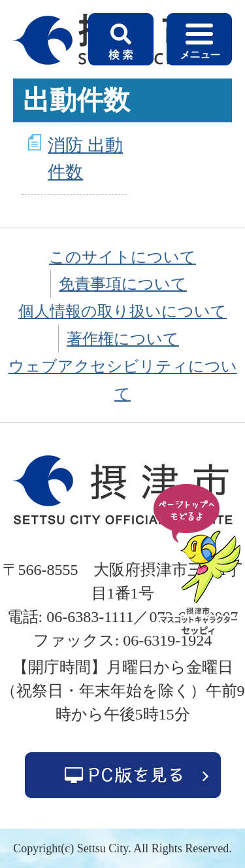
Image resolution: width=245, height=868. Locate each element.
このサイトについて (122, 257)
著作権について (123, 339)
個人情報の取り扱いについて (122, 311)
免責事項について (123, 284)
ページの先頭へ (199, 561)
